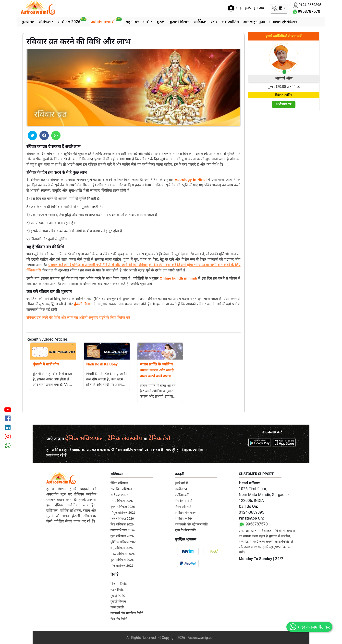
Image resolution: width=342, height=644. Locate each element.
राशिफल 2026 (72, 21)
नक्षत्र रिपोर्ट (117, 590)
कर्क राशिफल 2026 (122, 518)
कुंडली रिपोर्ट (118, 596)
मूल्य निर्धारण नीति (185, 530)
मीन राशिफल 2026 (122, 566)
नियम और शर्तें (183, 507)
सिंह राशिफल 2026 (122, 524)
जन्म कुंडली (117, 607)
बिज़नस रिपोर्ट (119, 584)
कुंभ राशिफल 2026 (122, 560)
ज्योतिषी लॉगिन (184, 518)
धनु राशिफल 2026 (122, 548)
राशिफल (45, 22)
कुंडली (161, 22)
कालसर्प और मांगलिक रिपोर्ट (127, 613)
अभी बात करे (284, 104)
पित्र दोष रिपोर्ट (119, 619)
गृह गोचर (132, 22)
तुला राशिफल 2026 (122, 536)
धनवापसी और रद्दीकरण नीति (191, 524)
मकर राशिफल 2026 (122, 554)
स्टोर (214, 22)
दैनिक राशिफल (119, 483)
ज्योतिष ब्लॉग (183, 495)
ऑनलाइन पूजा (254, 22)
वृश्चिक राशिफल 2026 (124, 542)
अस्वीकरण (181, 489)
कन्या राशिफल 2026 (123, 530)
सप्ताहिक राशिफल (121, 489)
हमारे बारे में (181, 483)
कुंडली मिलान (180, 22)
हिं (278, 9)
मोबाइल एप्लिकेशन (283, 22)
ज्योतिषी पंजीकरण (185, 513)
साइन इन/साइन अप (246, 8)
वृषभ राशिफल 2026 (123, 507)
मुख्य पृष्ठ (28, 22)
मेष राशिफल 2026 (122, 501)
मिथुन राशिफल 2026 (123, 513)
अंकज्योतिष (230, 22)
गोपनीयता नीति (183, 501)
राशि (146, 22)
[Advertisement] (284, 189)
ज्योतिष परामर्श (106, 21)
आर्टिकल (200, 22)
